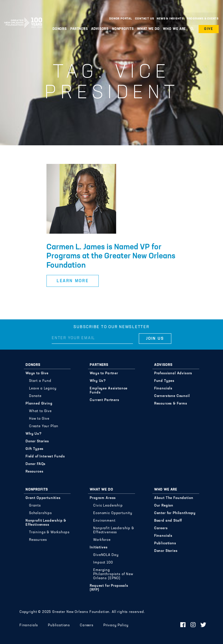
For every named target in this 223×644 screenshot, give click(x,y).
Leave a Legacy (43, 389)
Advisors (100, 29)
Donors (60, 29)
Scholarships (41, 513)
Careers (161, 528)
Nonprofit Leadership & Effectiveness (46, 523)
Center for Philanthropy (175, 513)
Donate (35, 396)
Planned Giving (39, 404)
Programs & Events (203, 19)
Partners (79, 29)
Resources (35, 472)
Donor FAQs (36, 464)
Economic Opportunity (113, 513)
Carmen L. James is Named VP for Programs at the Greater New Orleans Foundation (111, 257)
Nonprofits (123, 29)
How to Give (39, 419)
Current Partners (104, 400)
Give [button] (209, 29)
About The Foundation (174, 498)
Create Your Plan (44, 426)
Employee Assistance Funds (109, 391)
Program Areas (103, 498)
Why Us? (34, 434)
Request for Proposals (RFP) (109, 588)
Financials (163, 389)
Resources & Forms (171, 404)
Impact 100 (103, 563)
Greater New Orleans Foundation (23, 17)
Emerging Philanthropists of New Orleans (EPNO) (113, 574)
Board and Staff (168, 521)
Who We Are (174, 29)
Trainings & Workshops (49, 532)
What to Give (40, 411)
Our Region (164, 506)
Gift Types (35, 449)
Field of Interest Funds (45, 457)
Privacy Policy (116, 625)
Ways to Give (37, 373)
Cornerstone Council (172, 396)
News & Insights (170, 19)
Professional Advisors (173, 373)
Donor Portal (121, 19)
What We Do (148, 29)
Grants (35, 506)
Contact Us (145, 19)
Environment (104, 521)
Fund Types (164, 381)
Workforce (102, 540)
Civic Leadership (108, 506)
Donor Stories (37, 441)
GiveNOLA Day (106, 555)
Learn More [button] (73, 281)
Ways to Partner (104, 373)
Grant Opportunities (43, 498)
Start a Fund (40, 381)
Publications (165, 543)
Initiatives (99, 548)
